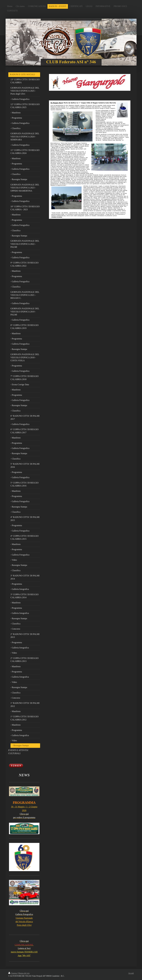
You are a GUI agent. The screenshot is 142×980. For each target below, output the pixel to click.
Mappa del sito (24, 973)
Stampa (13, 973)
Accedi (131, 973)
